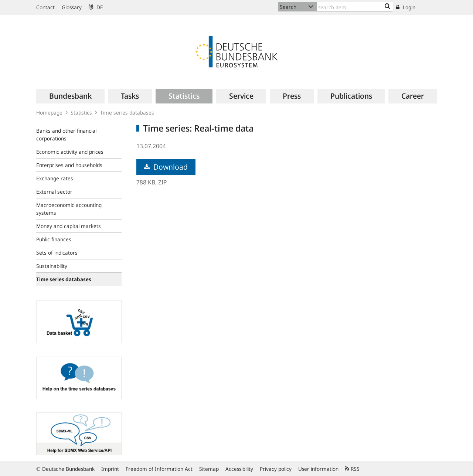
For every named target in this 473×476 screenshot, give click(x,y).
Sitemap (209, 469)
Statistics (81, 113)
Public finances (54, 239)
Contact (45, 7)
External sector (54, 192)
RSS (352, 469)
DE (96, 7)
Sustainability (52, 266)
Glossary (72, 7)
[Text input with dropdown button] (355, 7)
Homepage (49, 113)
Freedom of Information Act (159, 469)
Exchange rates (55, 178)
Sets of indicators (57, 253)
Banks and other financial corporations (66, 135)
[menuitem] (70, 96)
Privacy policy (276, 469)
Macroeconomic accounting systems (69, 209)
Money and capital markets (69, 226)
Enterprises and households (69, 165)
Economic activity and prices (70, 152)
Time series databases (127, 113)
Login (406, 7)
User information (318, 469)
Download (166, 167)
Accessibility (239, 469)
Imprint (110, 469)
